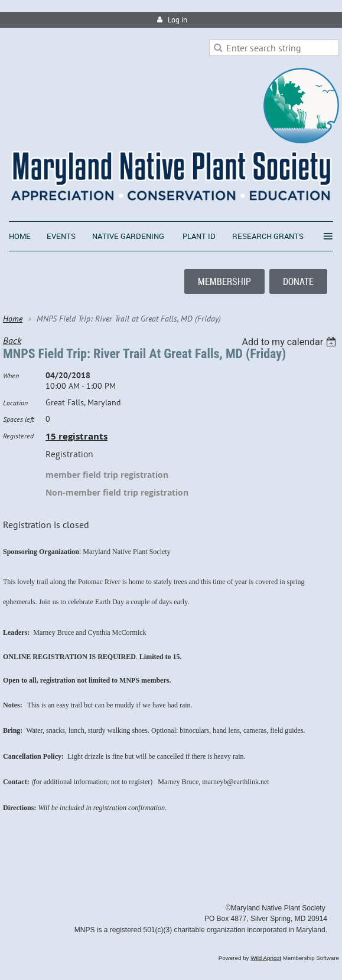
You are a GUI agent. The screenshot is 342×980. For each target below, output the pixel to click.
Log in (177, 20)
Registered (18, 436)
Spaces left (19, 419)
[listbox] (290, 342)
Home (13, 319)
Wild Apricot (266, 958)
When (11, 376)
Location (15, 403)
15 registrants (76, 436)
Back (12, 340)
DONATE (298, 281)
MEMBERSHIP (224, 281)
